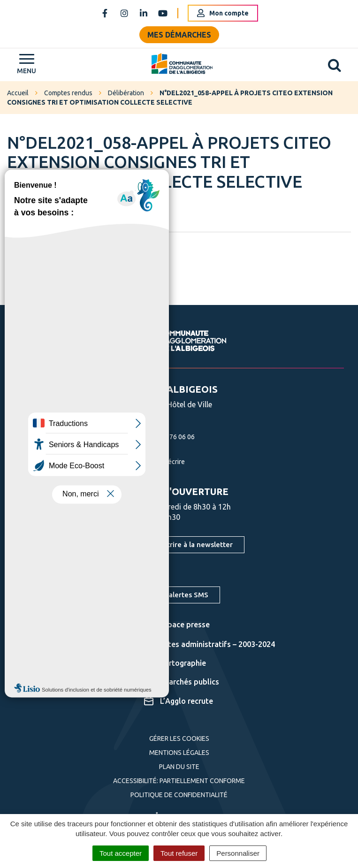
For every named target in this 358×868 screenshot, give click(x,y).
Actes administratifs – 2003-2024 (209, 644)
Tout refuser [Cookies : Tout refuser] (179, 853)
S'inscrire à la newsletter (192, 544)
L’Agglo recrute (179, 701)
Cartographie (175, 663)
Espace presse (177, 624)
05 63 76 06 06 (162, 437)
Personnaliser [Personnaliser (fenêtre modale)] (238, 853)
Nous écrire (157, 462)
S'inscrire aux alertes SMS (166, 595)
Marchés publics (182, 682)
